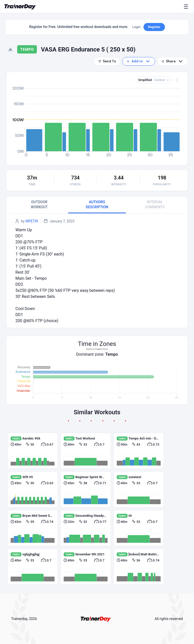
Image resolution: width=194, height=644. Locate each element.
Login (136, 27)
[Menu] (187, 7)
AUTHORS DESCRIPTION (97, 204)
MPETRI (32, 221)
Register (154, 27)
